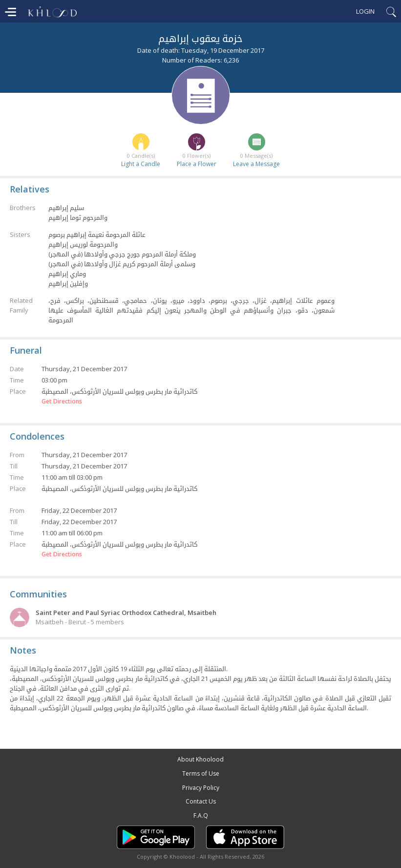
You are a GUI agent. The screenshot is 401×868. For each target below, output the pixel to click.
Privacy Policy (201, 788)
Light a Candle (141, 164)
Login (365, 11)
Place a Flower (197, 164)
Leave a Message (256, 164)
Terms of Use (201, 773)
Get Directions (62, 402)
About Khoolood (200, 759)
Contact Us (201, 801)
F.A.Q (201, 815)
